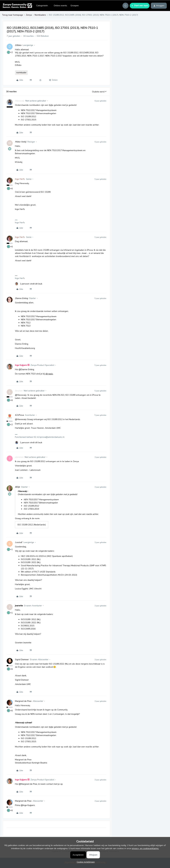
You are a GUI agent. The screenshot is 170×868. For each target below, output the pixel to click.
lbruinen (19, 391)
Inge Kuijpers (21, 365)
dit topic (49, 374)
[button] (140, 6)
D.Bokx (18, 45)
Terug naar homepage (12, 15)
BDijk (17, 487)
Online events (60, 6)
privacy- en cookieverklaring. (145, 848)
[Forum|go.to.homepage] (17, 6)
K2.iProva (19, 415)
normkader (21, 73)
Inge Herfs (20, 179)
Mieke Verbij (21, 142)
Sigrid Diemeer (22, 660)
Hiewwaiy (20, 101)
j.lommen (19, 457)
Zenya (29, 15)
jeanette (19, 606)
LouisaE (19, 542)
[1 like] (29, 284)
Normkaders (40, 15)
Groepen (75, 6)
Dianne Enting (21, 298)
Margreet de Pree (23, 701)
